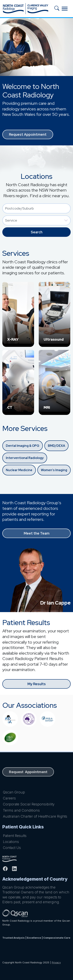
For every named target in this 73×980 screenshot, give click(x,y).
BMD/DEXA (56, 446)
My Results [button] (37, 684)
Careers (9, 798)
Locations (11, 842)
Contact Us (12, 848)
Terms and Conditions (21, 810)
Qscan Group (14, 792)
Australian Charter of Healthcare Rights (35, 816)
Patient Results (15, 836)
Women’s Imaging (54, 470)
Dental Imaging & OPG (23, 446)
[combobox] (36, 208)
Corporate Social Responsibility (29, 804)
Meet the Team (37, 533)
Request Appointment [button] (28, 134)
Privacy (56, 962)
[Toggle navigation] (65, 9)
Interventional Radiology (25, 458)
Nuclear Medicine (19, 470)
